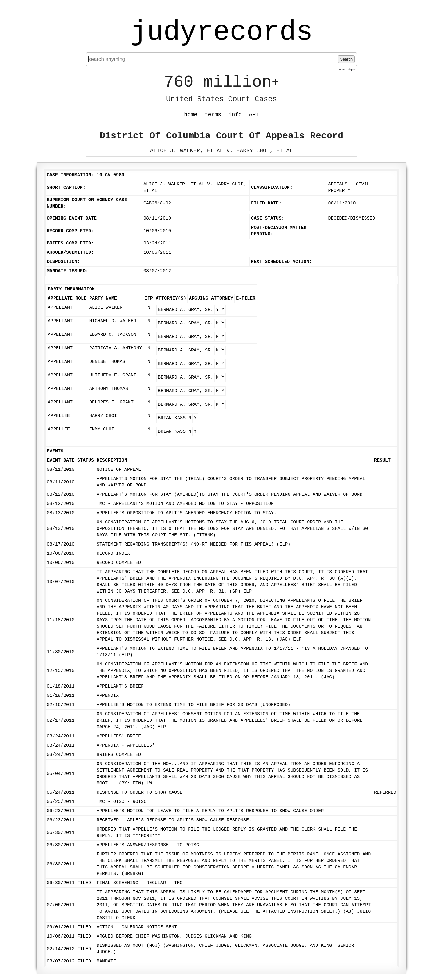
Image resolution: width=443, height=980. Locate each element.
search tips (347, 69)
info (235, 115)
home (191, 115)
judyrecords (221, 32)
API (254, 115)
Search (346, 59)
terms (213, 115)
